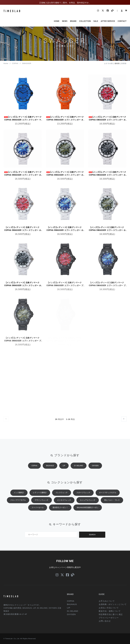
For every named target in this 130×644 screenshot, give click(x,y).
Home (6, 63)
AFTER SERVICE (108, 21)
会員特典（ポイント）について (113, 604)
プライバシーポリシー (109, 618)
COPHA (15, 63)
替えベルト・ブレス (112, 505)
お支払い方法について (109, 608)
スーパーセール (38, 513)
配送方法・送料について (110, 611)
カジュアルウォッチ (88, 505)
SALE (96, 21)
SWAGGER (27, 63)
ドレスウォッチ (62, 498)
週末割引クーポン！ (60, 513)
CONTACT (122, 21)
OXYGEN (95, 471)
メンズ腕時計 (19, 498)
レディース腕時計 (40, 498)
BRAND (73, 21)
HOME (57, 21)
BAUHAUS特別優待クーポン (88, 513)
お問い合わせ (105, 621)
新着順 (124, 63)
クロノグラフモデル (18, 505)
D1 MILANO (79, 471)
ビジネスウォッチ (64, 505)
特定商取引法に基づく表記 (111, 614)
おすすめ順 (109, 63)
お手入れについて (107, 601)
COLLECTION (85, 21)
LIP (64, 471)
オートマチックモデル (108, 498)
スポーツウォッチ (83, 498)
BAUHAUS (50, 471)
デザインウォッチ (42, 505)
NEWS (65, 21)
